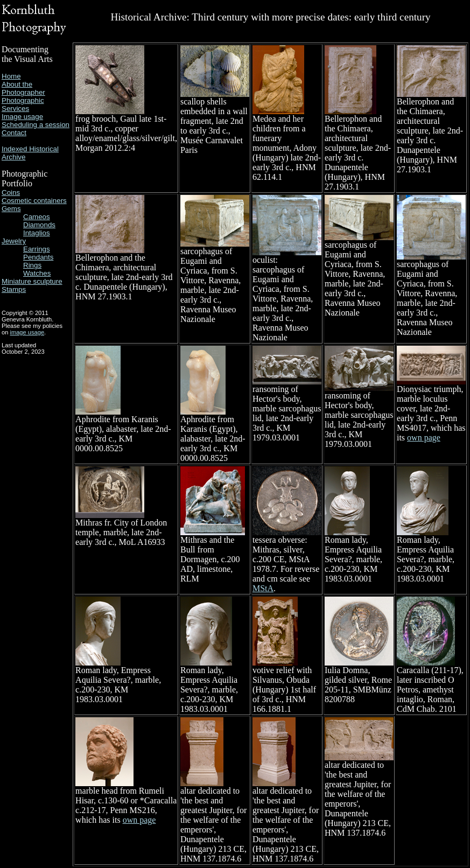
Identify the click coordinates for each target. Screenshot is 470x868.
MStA (263, 588)
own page (424, 437)
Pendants (38, 257)
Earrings (37, 249)
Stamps (14, 289)
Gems (11, 209)
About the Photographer (23, 88)
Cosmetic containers (34, 201)
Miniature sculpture (32, 281)
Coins (11, 192)
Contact (14, 133)
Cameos (37, 217)
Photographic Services (23, 104)
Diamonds (39, 225)
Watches (37, 273)
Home (11, 76)
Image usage (22, 117)
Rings (32, 265)
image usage (27, 332)
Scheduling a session (36, 125)
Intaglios (37, 233)
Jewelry (14, 241)
